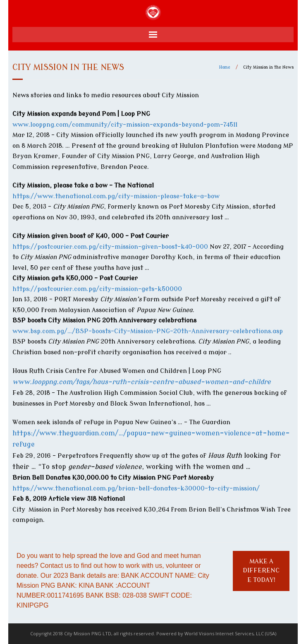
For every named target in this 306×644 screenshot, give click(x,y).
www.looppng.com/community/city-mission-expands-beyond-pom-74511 (125, 125)
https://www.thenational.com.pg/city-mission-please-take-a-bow (116, 196)
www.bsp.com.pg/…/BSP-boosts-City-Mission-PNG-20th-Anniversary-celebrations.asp (148, 331)
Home (225, 67)
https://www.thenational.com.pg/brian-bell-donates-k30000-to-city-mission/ (137, 489)
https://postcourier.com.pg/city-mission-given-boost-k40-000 (110, 247)
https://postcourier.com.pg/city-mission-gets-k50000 (97, 289)
